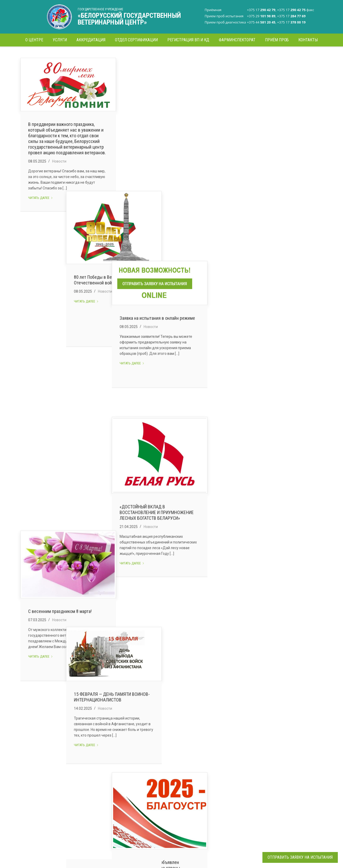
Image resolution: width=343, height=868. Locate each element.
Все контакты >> (215, 835)
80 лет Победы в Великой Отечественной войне (156, 162)
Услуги (89, 789)
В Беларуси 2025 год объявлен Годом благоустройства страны (265, 468)
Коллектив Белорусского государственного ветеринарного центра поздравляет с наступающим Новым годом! (171, 627)
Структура (92, 781)
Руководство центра (101, 771)
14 (202, 720)
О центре (91, 763)
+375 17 (216, 771)
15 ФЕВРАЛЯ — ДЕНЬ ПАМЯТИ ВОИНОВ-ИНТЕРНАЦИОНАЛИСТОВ (169, 307)
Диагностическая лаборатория (157, 790)
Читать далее (41, 213)
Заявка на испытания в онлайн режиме (272, 130)
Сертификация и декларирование (98, 800)
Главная (263, 55)
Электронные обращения (105, 820)
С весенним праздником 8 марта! (60, 315)
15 (215, 720)
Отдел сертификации (160, 801)
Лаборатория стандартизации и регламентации (158, 767)
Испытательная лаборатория (167, 779)
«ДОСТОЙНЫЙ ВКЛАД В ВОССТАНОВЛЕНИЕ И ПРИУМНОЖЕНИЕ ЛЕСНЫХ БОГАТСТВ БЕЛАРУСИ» (272, 303)
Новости (59, 177)
